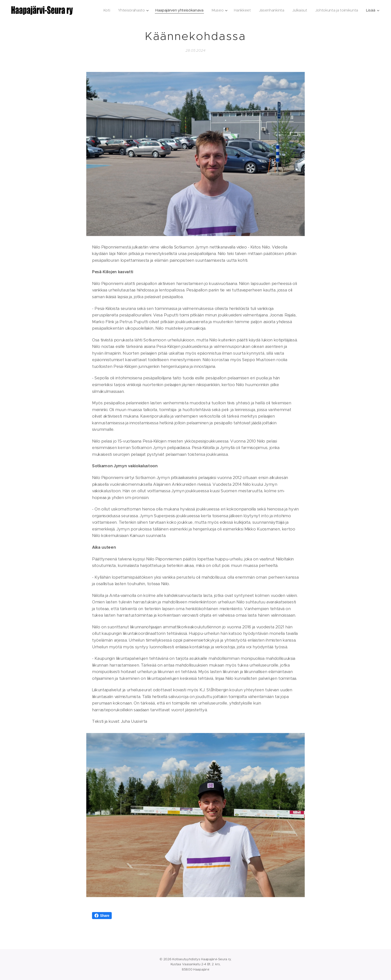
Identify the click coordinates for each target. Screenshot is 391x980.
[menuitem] (100, 10)
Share (102, 916)
